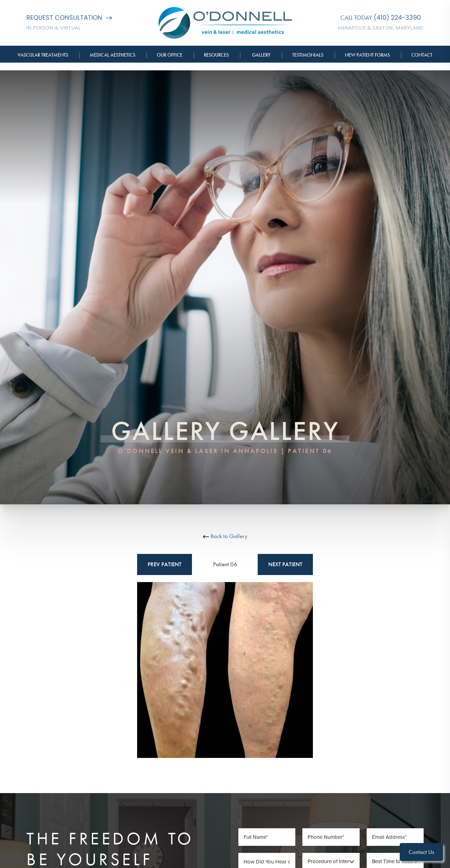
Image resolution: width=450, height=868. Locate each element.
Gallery (261, 55)
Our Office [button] (170, 55)
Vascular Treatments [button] (43, 55)
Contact (422, 55)
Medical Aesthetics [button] (112, 55)
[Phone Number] (331, 837)
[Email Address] (395, 837)
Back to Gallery (225, 536)
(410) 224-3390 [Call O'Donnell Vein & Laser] (397, 17)
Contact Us (421, 852)
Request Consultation (69, 17)
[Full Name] (267, 837)
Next (285, 564)
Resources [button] (216, 55)
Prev (165, 564)
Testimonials (308, 55)
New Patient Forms (367, 55)
